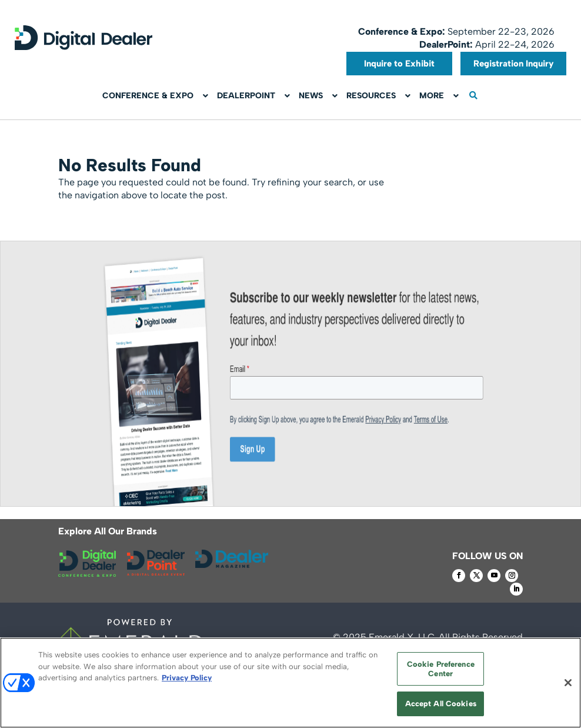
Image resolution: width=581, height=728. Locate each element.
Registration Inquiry (514, 64)
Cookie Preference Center (441, 669)
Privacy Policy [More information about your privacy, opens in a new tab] (187, 678)
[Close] (568, 683)
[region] (290, 683)
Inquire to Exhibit (399, 64)
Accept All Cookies (441, 704)
